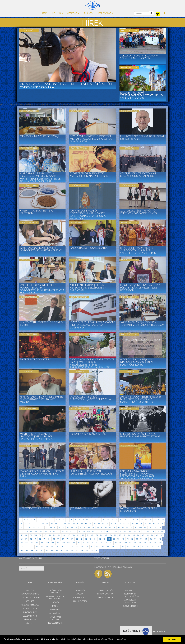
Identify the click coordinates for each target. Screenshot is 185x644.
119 (84, 531)
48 (65, 524)
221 (130, 543)
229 (27, 547)
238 (72, 547)
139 (31, 535)
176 (58, 539)
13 (64, 520)
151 (88, 535)
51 (78, 524)
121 (93, 531)
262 (52, 551)
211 (84, 543)
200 (27, 543)
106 (27, 531)
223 (140, 543)
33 (146, 520)
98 (131, 528)
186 (105, 539)
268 (82, 551)
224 (145, 543)
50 (74, 524)
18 (83, 520)
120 (88, 531)
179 (72, 539)
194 (141, 539)
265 (67, 551)
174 (49, 539)
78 (47, 528)
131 (139, 531)
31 (138, 520)
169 (26, 539)
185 (100, 539)
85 (76, 528)
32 (142, 520)
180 (77, 539)
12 (60, 520)
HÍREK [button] (45, 13)
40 (30, 524)
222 (135, 543)
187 (109, 539)
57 (103, 524)
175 (54, 539)
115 (67, 531)
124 (107, 531)
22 (99, 520)
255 (158, 547)
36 (159, 520)
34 (150, 520)
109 (41, 531)
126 (116, 531)
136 (162, 531)
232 (42, 547)
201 (32, 543)
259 (37, 551)
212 (88, 543)
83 (68, 528)
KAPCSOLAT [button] (106, 13)
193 (137, 539)
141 (40, 535)
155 (106, 535)
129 (130, 531)
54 (90, 524)
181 (81, 539)
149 (78, 535)
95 (119, 528)
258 (32, 551)
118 (80, 531)
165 (152, 535)
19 (87, 520)
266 (72, 551)
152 (92, 535)
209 (74, 543)
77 (42, 528)
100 (140, 528)
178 (68, 539)
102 (150, 528)
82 (63, 528)
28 (125, 520)
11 (56, 520)
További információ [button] (117, 639)
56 (99, 524)
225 (150, 543)
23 (104, 520)
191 (128, 539)
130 (135, 531)
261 (47, 551)
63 (128, 524)
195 (146, 539)
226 (155, 543)
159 (125, 535)
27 (121, 520)
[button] (165, 14)
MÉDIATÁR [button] (73, 13)
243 (97, 547)
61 (120, 524)
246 (113, 547)
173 (45, 539)
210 (79, 543)
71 (163, 524)
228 (22, 547)
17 (79, 520)
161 (134, 535)
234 (52, 547)
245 (108, 547)
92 (106, 528)
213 (93, 543)
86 (81, 528)
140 (36, 535)
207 (63, 543)
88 (89, 528)
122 (97, 531)
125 (111, 531)
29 (129, 520)
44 (47, 524)
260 (42, 551)
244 (102, 547)
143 (50, 535)
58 (107, 524)
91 (102, 528)
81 (59, 528)
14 (68, 520)
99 (136, 528)
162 (138, 535)
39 (26, 524)
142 (45, 535)
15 (71, 520)
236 (62, 547)
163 (143, 535)
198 (160, 539)
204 (47, 543)
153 (97, 535)
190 (123, 539)
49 (69, 524)
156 (111, 535)
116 (71, 531)
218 (116, 543)
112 (54, 531)
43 (43, 524)
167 (162, 535)
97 (127, 528)
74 (30, 528)
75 (34, 528)
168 (22, 539)
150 (83, 535)
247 (118, 547)
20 (91, 520)
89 (93, 528)
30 (133, 520)
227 (160, 543)
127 (121, 531)
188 (114, 539)
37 (163, 520)
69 (154, 524)
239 (77, 547)
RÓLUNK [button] (58, 13)
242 (92, 547)
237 (67, 547)
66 (141, 524)
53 (86, 524)
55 (95, 524)
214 (97, 543)
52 (82, 524)
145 (59, 535)
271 (97, 551)
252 (143, 547)
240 (82, 547)
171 (35, 539)
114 (63, 531)
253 (148, 547)
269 (87, 551)
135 (158, 531)
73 (26, 528)
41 (34, 524)
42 (38, 524)
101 (145, 528)
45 (52, 524)
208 (69, 543)
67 (146, 524)
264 (62, 551)
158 (120, 535)
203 (42, 543)
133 (148, 531)
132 (144, 531)
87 (85, 528)
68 (150, 524)
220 (125, 543)
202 (37, 543)
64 (133, 524)
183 (91, 539)
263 (57, 551)
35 (155, 520)
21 (95, 520)
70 (158, 524)
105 (22, 531)
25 (112, 520)
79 (51, 528)
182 (86, 539)
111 (50, 531)
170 (31, 539)
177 (63, 539)
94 (114, 528)
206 (58, 543)
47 (60, 524)
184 (95, 539)
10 (52, 520)
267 (77, 551)
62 (124, 524)
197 (155, 539)
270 (92, 551)
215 (102, 543)
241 (87, 547)
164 (148, 535)
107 (31, 531)
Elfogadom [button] (172, 639)
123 (102, 531)
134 (153, 531)
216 (107, 543)
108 (36, 531)
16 (75, 520)
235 (57, 547)
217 (111, 543)
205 (53, 543)
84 (72, 528)
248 (123, 547)
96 (123, 528)
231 (37, 547)
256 (22, 551)
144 (54, 535)
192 (132, 539)
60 (116, 524)
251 (138, 547)
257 (27, 551)
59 (112, 524)
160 (129, 535)
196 (151, 539)
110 (46, 531)
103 (155, 528)
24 (108, 520)
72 (21, 528)
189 (118, 539)
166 (157, 535)
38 (21, 524)
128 (125, 531)
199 (22, 543)
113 (58, 531)
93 (110, 528)
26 (116, 520)
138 (26, 535)
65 (137, 524)
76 (38, 528)
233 (47, 547)
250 (133, 547)
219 (120, 543)
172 (40, 539)
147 (69, 535)
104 (160, 528)
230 (32, 547)
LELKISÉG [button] (89, 13)
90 (98, 528)
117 (75, 531)
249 (128, 547)
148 (73, 535)
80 (55, 528)
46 (56, 524)
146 (64, 535)
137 (22, 535)
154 (101, 535)
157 (115, 535)
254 (153, 547)
